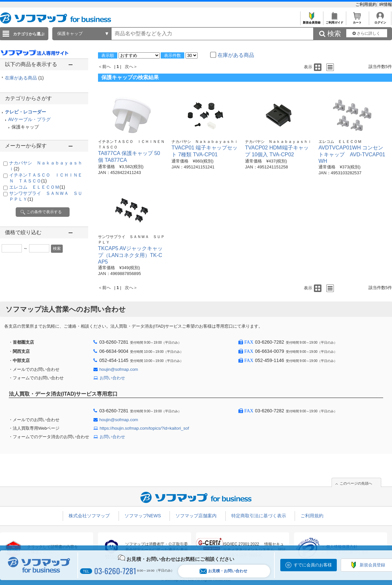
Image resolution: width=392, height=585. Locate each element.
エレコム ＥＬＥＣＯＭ (37, 187)
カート (357, 21)
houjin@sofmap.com (119, 369)
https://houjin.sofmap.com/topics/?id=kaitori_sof (144, 428)
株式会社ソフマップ (89, 516)
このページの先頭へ (356, 483)
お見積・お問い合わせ (223, 571)
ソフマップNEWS (143, 516)
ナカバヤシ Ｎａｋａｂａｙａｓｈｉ (205, 142)
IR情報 (386, 4)
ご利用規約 (367, 4)
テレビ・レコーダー (25, 112)
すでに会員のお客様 (313, 565)
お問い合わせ (112, 378)
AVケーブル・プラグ (29, 119)
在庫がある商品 (24, 78)
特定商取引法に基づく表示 (259, 516)
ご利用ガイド (334, 21)
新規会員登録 (311, 21)
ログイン (380, 21)
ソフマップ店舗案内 (196, 516)
